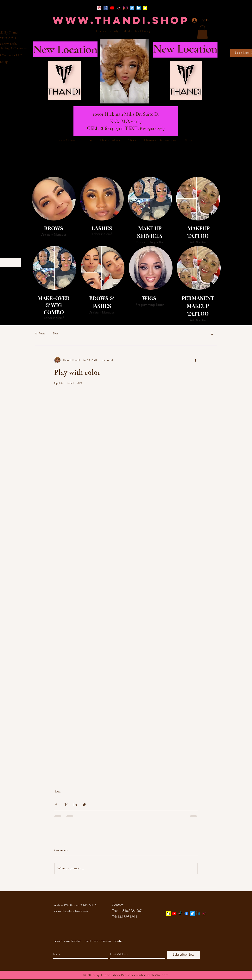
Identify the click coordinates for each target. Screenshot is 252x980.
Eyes (56, 333)
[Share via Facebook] (56, 804)
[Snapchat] (145, 8)
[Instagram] (125, 8)
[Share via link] (85, 804)
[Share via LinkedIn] (75, 804)
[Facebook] (106, 8)
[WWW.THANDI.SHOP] (121, 20)
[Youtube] (174, 914)
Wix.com (162, 975)
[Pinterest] (99, 8)
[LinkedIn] (139, 8)
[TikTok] (119, 8)
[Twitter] (132, 8)
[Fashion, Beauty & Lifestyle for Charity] (123, 31)
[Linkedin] (198, 914)
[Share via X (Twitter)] (66, 804)
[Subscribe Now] (183, 955)
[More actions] (195, 360)
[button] (202, 32)
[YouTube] (112, 8)
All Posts (40, 333)
